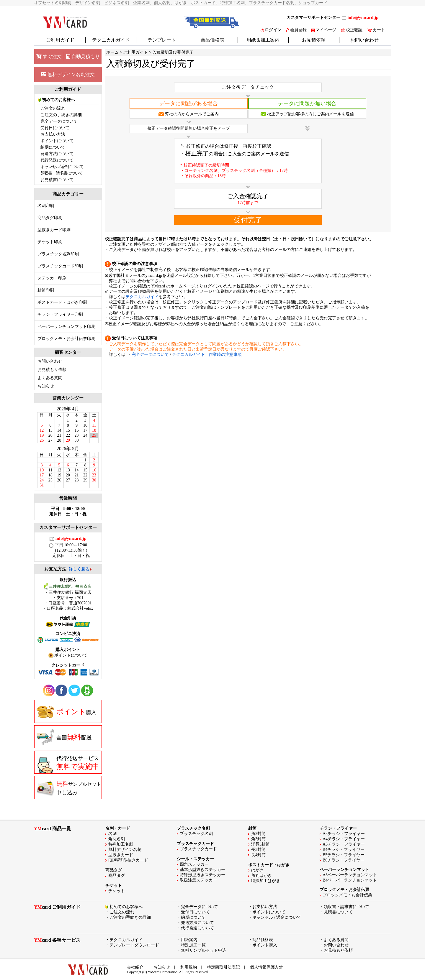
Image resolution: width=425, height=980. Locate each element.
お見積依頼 (314, 40)
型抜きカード (121, 855)
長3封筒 (258, 850)
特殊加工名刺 (121, 844)
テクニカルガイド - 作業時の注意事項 (207, 355)
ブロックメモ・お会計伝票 (347, 895)
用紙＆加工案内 (263, 40)
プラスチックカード (198, 849)
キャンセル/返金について (62, 167)
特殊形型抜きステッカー (202, 875)
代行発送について (57, 160)
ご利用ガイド (60, 40)
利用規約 (189, 967)
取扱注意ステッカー (198, 880)
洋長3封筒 (260, 844)
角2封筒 (258, 834)
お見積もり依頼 (52, 370)
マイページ (324, 30)
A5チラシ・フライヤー (344, 844)
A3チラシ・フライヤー (344, 834)
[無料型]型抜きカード (128, 860)
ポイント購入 (265, 945)
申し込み (69, 788)
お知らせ (46, 386)
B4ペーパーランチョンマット (350, 880)
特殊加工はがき (266, 881)
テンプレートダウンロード (134, 945)
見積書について (338, 912)
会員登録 (296, 30)
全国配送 (64, 737)
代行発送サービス (68, 764)
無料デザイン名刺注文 (68, 74)
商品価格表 (212, 40)
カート (376, 30)
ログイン (271, 30)
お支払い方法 (53, 134)
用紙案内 (189, 940)
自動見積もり (83, 56)
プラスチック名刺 (196, 834)
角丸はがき (261, 875)
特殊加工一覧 (193, 945)
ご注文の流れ (53, 108)
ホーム (112, 52)
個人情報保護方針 (267, 967)
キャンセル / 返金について (277, 917)
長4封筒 (258, 855)
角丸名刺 (117, 839)
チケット (117, 891)
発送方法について (57, 154)
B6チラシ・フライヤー (344, 860)
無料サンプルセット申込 (204, 950)
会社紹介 (135, 967)
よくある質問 (50, 378)
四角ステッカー (194, 864)
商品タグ (117, 875)
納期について (53, 147)
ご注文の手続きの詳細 (61, 115)
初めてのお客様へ (57, 100)
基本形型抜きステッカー (202, 870)
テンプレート (162, 40)
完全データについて (59, 121)
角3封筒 (258, 839)
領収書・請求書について (62, 173)
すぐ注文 (49, 56)
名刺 (112, 834)
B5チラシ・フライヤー (344, 855)
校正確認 (352, 30)
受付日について (55, 128)
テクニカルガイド (111, 40)
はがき (257, 870)
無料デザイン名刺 (125, 850)
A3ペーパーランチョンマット (350, 875)
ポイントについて (57, 141)
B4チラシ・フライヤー (344, 850)
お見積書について (57, 180)
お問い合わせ (364, 40)
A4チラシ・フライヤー (344, 839)
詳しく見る (79, 569)
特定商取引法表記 (223, 967)
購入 (67, 712)
